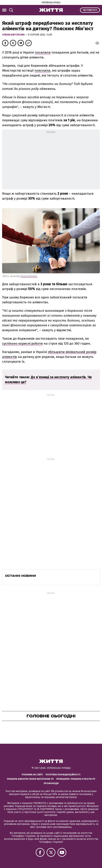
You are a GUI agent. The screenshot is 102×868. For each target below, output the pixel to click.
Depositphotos (29, 276)
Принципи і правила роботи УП (76, 779)
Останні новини (20, 576)
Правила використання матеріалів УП (30, 779)
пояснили (42, 70)
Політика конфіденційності (63, 775)
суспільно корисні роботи (22, 343)
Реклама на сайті (32, 775)
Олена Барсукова (14, 35)
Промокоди (51, 783)
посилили (43, 52)
